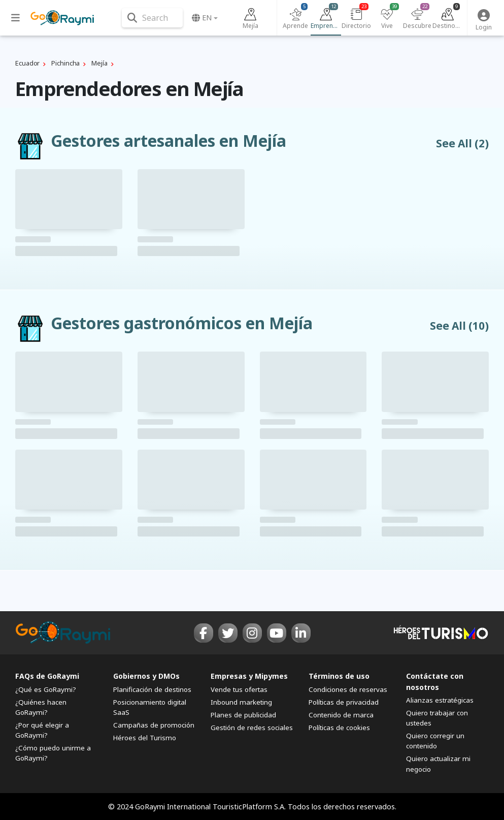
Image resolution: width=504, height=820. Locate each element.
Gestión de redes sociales (252, 728)
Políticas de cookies (339, 728)
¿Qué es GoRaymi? (46, 689)
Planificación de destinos (152, 689)
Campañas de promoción (154, 725)
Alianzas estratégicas (440, 700)
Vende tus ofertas (239, 689)
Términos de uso (339, 676)
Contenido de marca (341, 715)
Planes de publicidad (243, 715)
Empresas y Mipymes (249, 676)
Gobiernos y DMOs (146, 676)
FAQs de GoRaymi (47, 676)
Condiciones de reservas (348, 689)
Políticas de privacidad (344, 702)
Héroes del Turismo (145, 738)
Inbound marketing (241, 702)
